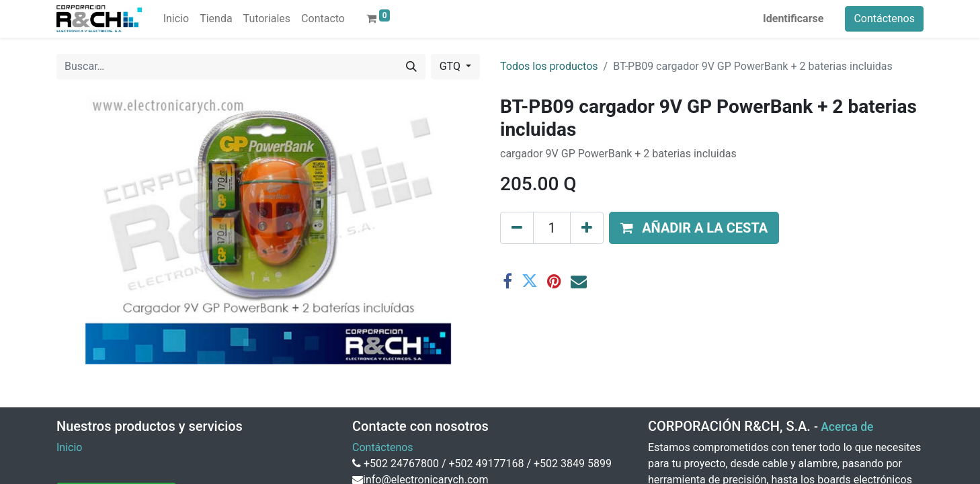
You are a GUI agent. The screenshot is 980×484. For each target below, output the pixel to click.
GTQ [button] (451, 66)
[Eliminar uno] (517, 228)
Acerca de (847, 427)
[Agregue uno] (587, 228)
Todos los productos (549, 66)
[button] (694, 228)
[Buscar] (411, 67)
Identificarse (793, 18)
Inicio (69, 447)
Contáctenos (884, 18)
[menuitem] (176, 19)
